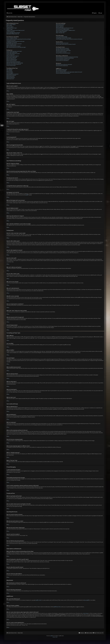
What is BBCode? (10, 69)
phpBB (27, 195)
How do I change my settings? (12, 38)
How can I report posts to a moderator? (13, 62)
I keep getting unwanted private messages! (64, 38)
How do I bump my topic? (11, 65)
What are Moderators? (60, 26)
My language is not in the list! (12, 43)
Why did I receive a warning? (12, 61)
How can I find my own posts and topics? (63, 53)
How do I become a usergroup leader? (63, 29)
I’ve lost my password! (11, 32)
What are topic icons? (10, 79)
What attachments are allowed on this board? (64, 65)
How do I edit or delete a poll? (12, 57)
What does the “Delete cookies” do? (13, 34)
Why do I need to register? (11, 25)
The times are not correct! (11, 40)
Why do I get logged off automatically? (13, 33)
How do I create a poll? (11, 55)
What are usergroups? (60, 27)
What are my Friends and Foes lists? (62, 43)
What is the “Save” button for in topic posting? (15, 63)
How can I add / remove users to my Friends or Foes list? (66, 44)
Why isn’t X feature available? (61, 71)
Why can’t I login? (10, 29)
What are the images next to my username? (14, 44)
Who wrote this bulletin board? (61, 70)
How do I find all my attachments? (62, 66)
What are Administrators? (60, 25)
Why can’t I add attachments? (12, 60)
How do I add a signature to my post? (13, 54)
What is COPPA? (9, 26)
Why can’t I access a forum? (11, 58)
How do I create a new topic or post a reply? (14, 51)
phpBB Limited (38, 600)
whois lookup (86, 613)
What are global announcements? (13, 74)
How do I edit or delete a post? (12, 53)
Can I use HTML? (9, 71)
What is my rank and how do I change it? (14, 46)
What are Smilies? (10, 72)
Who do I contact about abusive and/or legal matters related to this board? (69, 72)
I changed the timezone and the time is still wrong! (15, 42)
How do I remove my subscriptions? (62, 61)
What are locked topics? (11, 78)
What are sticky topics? (11, 76)
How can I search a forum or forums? (62, 48)
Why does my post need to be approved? (14, 64)
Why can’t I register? (10, 27)
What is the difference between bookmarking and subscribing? (67, 57)
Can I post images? (10, 73)
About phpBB (86, 600)
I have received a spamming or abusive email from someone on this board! (69, 39)
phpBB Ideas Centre (57, 607)
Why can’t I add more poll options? (13, 56)
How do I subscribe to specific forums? (63, 59)
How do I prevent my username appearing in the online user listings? (19, 39)
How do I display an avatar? (11, 45)
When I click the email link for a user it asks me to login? (16, 47)
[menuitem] (100, 13)
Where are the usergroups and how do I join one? (65, 28)
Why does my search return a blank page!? (63, 51)
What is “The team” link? (60, 33)
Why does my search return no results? (63, 50)
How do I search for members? (61, 52)
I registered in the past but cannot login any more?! (16, 30)
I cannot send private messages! (62, 37)
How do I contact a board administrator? (63, 73)
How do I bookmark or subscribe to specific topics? (65, 58)
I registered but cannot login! (12, 28)
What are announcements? (11, 75)
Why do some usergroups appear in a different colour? (66, 30)
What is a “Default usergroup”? (61, 32)
